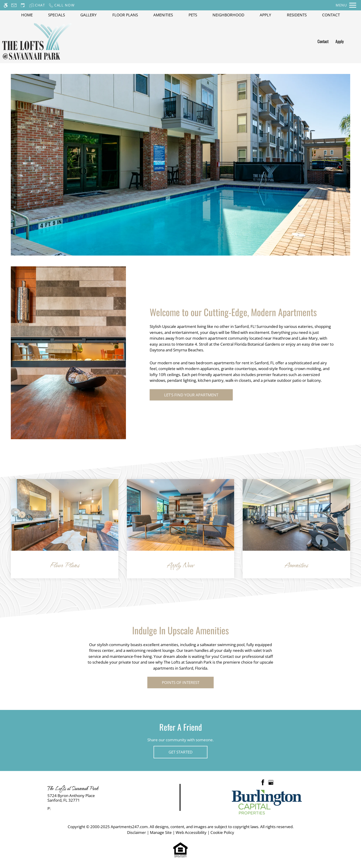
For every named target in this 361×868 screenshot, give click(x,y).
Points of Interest (181, 682)
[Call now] (62, 5)
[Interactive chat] (37, 5)
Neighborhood (228, 15)
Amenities (163, 15)
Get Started (180, 752)
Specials (57, 15)
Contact (331, 15)
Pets (193, 15)
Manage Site (161, 832)
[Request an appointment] (23, 5)
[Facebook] (263, 782)
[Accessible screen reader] (6, 5)
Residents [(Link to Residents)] (297, 15)
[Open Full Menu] (346, 5)
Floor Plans (125, 15)
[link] (90, 798)
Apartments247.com (129, 827)
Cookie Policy (222, 832)
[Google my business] (271, 782)
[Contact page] (14, 5)
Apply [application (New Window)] (265, 15)
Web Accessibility (191, 832)
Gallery (89, 15)
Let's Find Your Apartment (191, 395)
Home (27, 15)
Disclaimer (137, 832)
